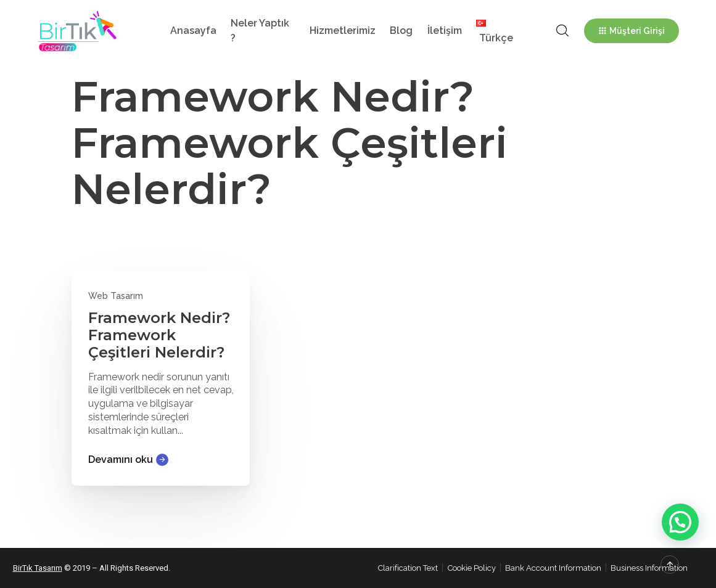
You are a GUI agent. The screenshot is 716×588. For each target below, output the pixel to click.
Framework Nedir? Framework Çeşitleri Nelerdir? (159, 335)
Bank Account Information (553, 568)
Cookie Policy (472, 568)
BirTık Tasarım (38, 568)
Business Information (649, 568)
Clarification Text (408, 568)
